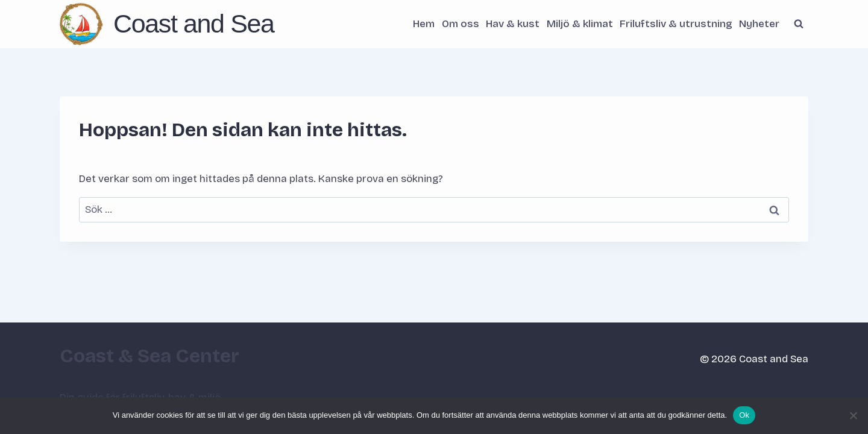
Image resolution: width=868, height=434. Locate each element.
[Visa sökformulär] (799, 24)
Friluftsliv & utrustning (676, 24)
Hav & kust (513, 24)
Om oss (461, 24)
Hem (424, 24)
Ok (744, 415)
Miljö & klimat (580, 24)
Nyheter (759, 24)
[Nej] (853, 415)
